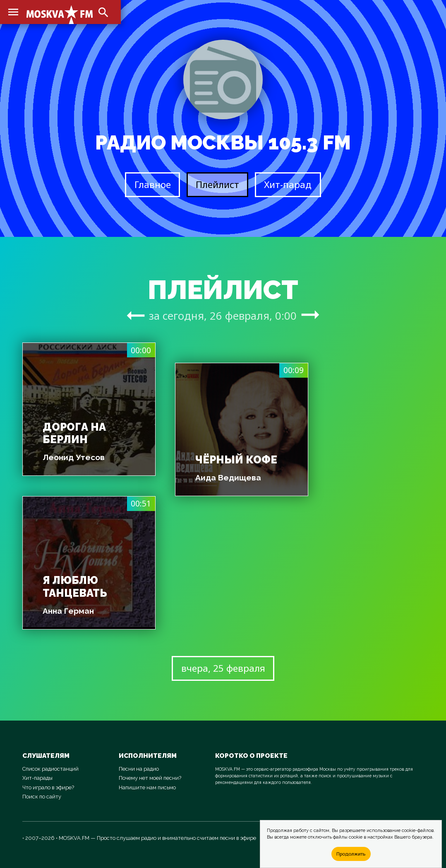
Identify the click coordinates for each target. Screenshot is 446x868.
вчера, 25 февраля (223, 668)
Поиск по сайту (42, 797)
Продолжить (351, 854)
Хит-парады (37, 778)
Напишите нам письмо (147, 787)
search (103, 12)
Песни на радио (139, 769)
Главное (153, 184)
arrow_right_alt (136, 315)
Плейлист (217, 184)
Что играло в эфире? (48, 787)
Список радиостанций (50, 769)
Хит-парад (288, 184)
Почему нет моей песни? (150, 778)
